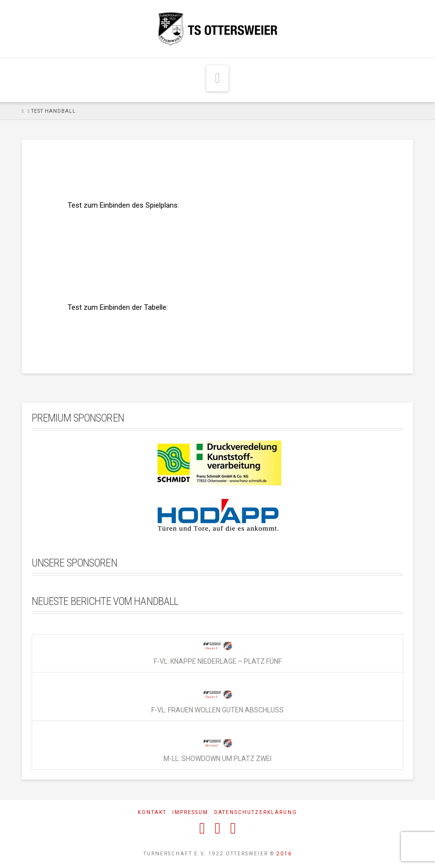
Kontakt (152, 812)
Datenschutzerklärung (256, 812)
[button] (217, 78)
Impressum (190, 812)
